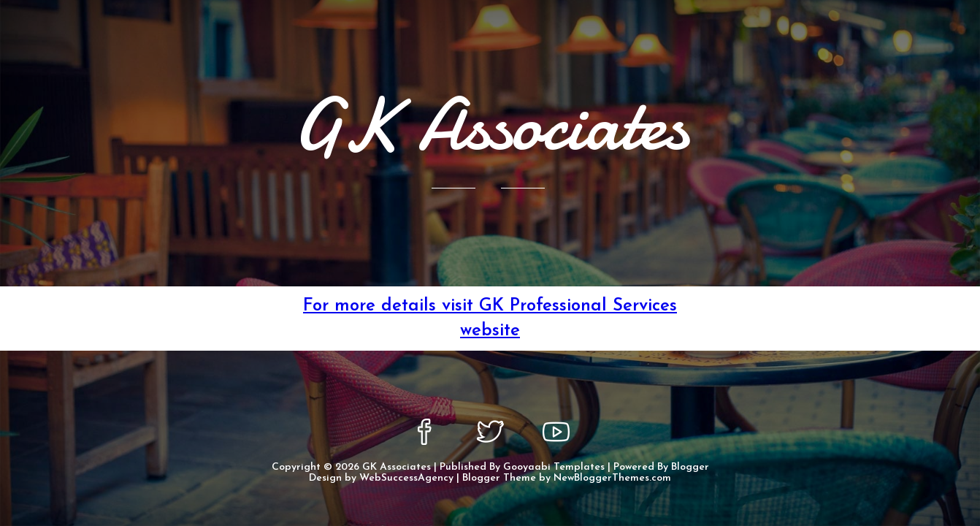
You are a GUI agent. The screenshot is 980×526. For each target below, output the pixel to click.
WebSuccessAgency (406, 478)
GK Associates (397, 467)
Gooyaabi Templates (554, 467)
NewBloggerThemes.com (612, 478)
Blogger (690, 467)
